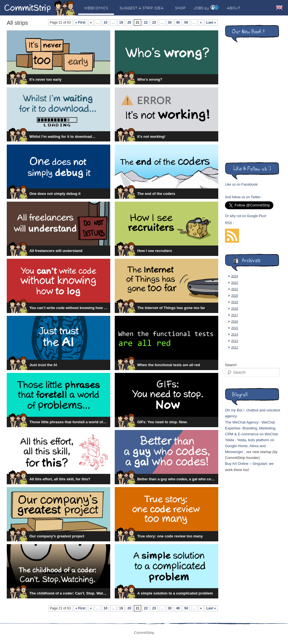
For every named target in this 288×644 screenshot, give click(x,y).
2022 (235, 283)
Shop (180, 8)
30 (170, 22)
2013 (235, 341)
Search (231, 365)
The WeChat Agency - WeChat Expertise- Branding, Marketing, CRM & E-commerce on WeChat (251, 428)
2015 (235, 328)
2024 (235, 276)
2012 (235, 347)
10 (105, 22)
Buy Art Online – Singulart (246, 464)
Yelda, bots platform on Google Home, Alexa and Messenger (250, 446)
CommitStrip (40, 8)
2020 (235, 296)
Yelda (229, 440)
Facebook (249, 184)
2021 (235, 289)
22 (146, 22)
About (233, 8)
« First (80, 22)
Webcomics (96, 8)
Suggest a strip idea (141, 8)
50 (186, 22)
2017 (235, 315)
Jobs (198, 8)
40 (178, 22)
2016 (235, 321)
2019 (235, 302)
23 (154, 22)
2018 (235, 309)
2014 (235, 334)
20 (129, 22)
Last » (211, 22)
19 (121, 22)
